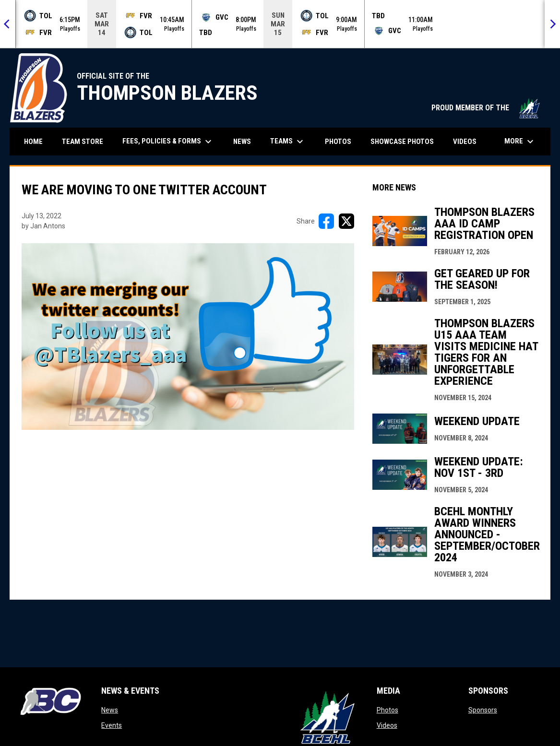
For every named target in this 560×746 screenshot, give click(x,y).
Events (112, 725)
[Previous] (8, 24)
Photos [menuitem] (338, 142)
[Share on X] (346, 221)
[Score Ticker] (280, 24)
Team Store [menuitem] (86, 141)
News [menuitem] (242, 142)
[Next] (552, 24)
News (110, 710)
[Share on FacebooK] (326, 221)
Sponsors (483, 710)
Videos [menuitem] (465, 142)
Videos (387, 725)
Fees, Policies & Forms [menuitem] (168, 142)
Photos (387, 710)
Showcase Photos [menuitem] (406, 141)
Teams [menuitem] (288, 142)
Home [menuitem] (33, 142)
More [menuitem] (520, 142)
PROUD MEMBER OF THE (486, 108)
